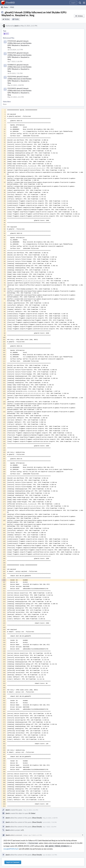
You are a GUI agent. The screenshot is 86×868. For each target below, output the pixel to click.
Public (17, 19)
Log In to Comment (13, 862)
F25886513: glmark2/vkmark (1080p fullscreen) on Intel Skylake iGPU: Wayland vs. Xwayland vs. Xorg (19, 68)
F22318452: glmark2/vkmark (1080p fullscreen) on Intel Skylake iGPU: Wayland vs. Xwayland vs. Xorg (19, 92)
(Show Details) (37, 818)
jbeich (17, 26)
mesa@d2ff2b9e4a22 (11, 848)
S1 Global (32, 813)
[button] (84, 3)
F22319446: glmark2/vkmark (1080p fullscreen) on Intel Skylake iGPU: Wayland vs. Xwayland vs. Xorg (19, 80)
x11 (22, 830)
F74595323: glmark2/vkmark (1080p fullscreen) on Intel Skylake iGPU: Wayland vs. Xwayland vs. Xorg (19, 44)
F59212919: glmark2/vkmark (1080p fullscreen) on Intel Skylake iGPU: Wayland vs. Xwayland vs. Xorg (19, 56)
